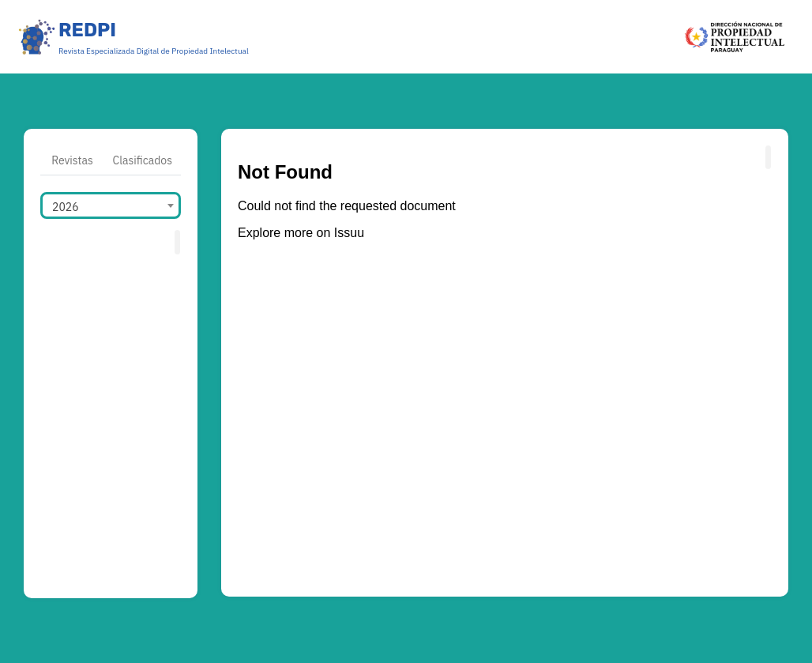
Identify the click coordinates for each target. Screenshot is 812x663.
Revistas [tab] (72, 160)
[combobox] (111, 205)
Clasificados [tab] (142, 160)
